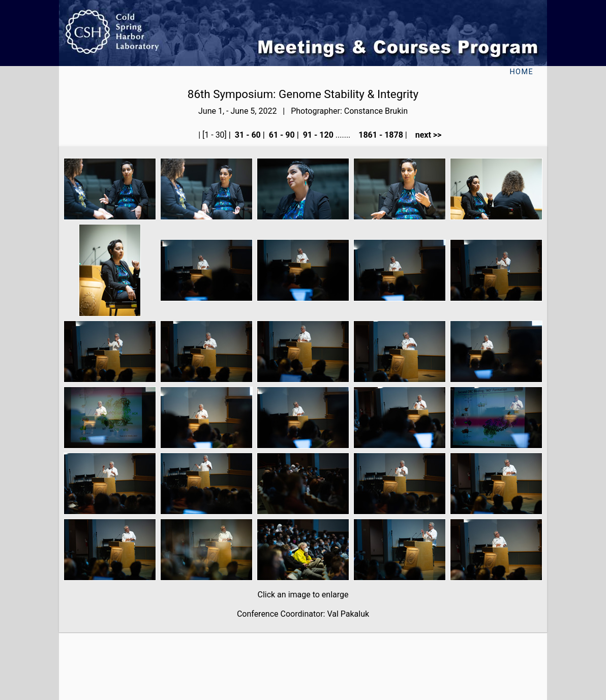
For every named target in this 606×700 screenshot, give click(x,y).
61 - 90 (281, 135)
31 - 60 (247, 135)
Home (521, 72)
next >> (426, 135)
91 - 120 (317, 135)
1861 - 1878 (380, 135)
